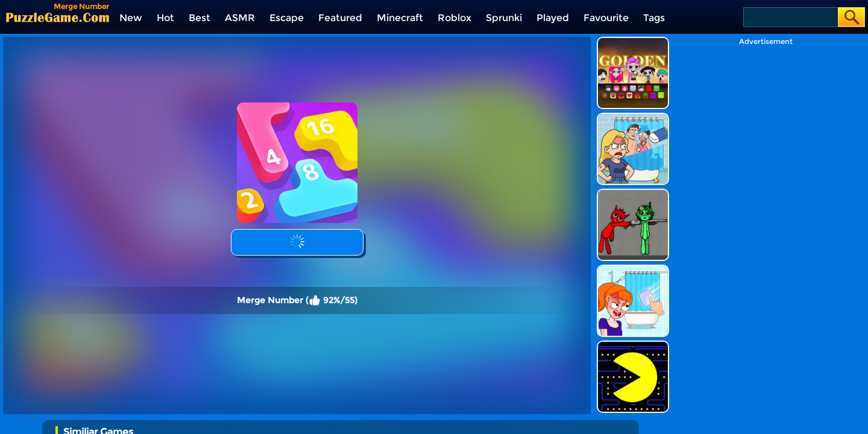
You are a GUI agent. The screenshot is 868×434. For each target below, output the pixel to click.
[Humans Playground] (586, 419)
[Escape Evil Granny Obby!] (338, 419)
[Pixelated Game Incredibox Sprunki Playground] (633, 158)
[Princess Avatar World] (256, 419)
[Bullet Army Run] (421, 419)
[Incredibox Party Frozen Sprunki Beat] (504, 419)
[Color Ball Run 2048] (91, 419)
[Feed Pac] (633, 310)
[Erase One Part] (633, 234)
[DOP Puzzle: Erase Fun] (633, 82)
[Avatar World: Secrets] (173, 419)
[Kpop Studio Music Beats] (633, 6)
